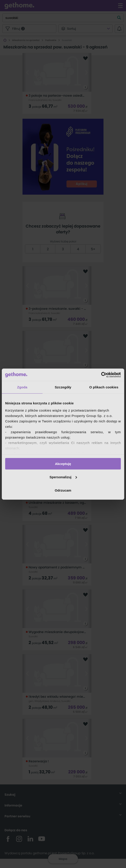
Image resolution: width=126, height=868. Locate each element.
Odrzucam (63, 490)
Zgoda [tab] (22, 387)
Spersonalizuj (63, 477)
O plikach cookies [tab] (104, 387)
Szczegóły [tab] (63, 387)
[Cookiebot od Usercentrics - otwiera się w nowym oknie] (101, 375)
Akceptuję (63, 464)
